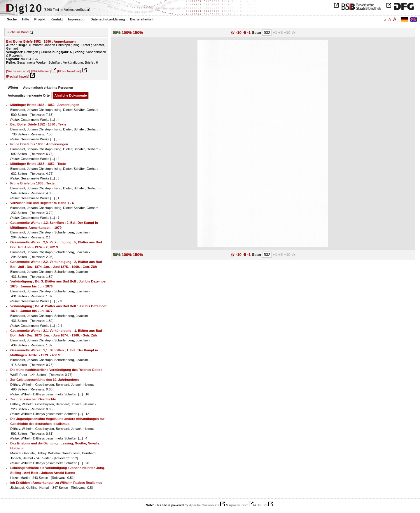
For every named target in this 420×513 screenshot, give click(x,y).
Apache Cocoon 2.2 (204, 505)
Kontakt (57, 19)
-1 (250, 33)
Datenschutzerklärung (108, 19)
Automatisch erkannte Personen (48, 88)
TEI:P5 (262, 505)
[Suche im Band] (18, 71)
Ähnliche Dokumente (71, 95)
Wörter (13, 88)
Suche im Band (17, 32)
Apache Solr (238, 505)
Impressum (77, 19)
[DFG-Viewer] (41, 71)
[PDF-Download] (69, 71)
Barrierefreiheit (142, 19)
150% (138, 33)
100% (127, 33)
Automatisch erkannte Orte (29, 95)
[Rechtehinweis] (18, 76)
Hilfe (25, 19)
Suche (12, 19)
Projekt (40, 19)
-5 (245, 33)
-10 (239, 33)
